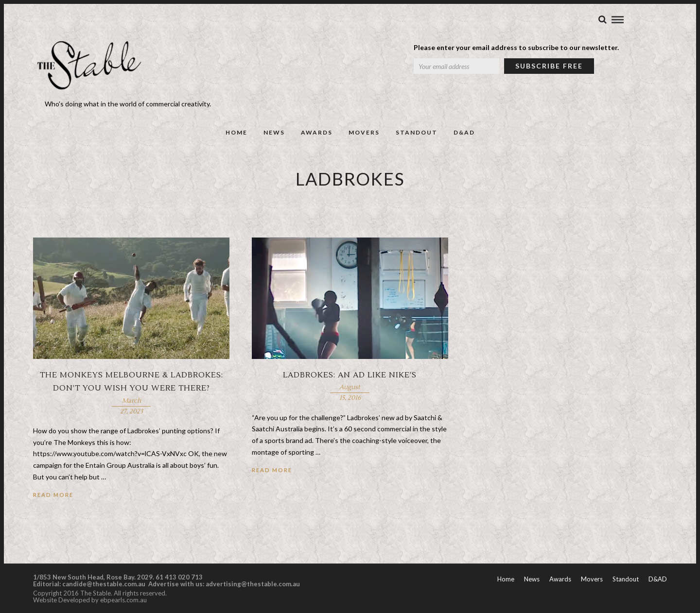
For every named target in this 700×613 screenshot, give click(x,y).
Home (236, 132)
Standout (417, 132)
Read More (53, 495)
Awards (317, 132)
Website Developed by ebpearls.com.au (90, 600)
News (274, 132)
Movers (364, 132)
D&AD (464, 132)
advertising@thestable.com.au (253, 584)
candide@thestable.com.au (105, 584)
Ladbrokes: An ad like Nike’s (350, 375)
